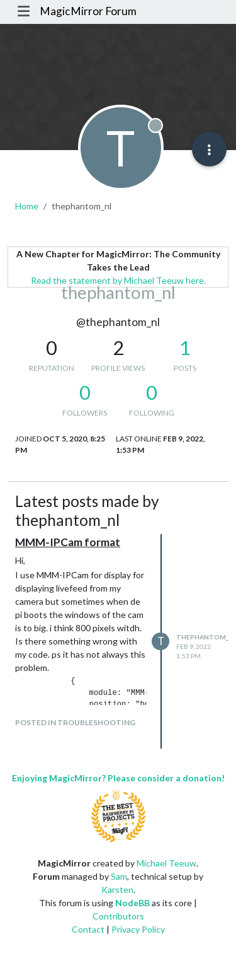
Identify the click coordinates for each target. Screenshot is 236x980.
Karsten (117, 890)
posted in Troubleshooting (75, 722)
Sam (119, 876)
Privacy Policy (138, 929)
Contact (88, 929)
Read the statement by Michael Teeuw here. (118, 280)
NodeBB (132, 903)
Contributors (118, 916)
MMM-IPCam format (68, 542)
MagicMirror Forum (88, 11)
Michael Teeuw (166, 863)
